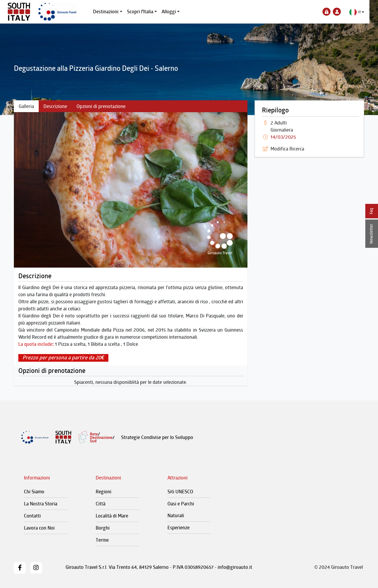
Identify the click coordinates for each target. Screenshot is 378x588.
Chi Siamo (34, 492)
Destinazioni (110, 12)
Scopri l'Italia (144, 12)
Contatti (32, 516)
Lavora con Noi (39, 528)
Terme (102, 540)
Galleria (26, 106)
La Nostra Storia (41, 504)
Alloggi (173, 12)
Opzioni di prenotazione (101, 106)
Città (101, 504)
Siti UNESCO (180, 492)
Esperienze (179, 528)
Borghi (103, 528)
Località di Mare (112, 516)
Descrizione (55, 106)
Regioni (104, 492)
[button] (361, 12)
